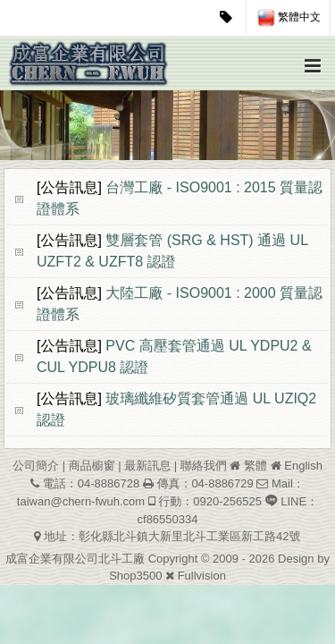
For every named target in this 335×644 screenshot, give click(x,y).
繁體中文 (289, 18)
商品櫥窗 (92, 466)
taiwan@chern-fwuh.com (81, 501)
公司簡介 (36, 466)
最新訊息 (147, 466)
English (303, 466)
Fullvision (202, 576)
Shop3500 (135, 576)
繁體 (255, 466)
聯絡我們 (204, 466)
